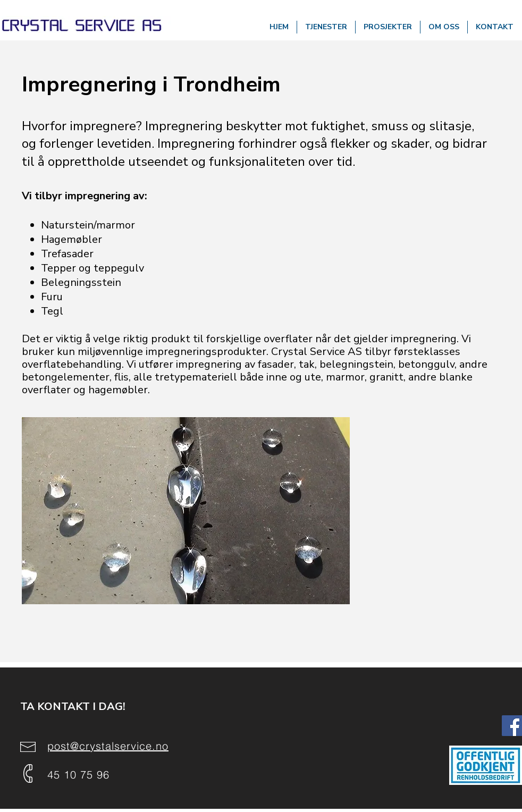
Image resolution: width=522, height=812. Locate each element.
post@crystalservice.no (108, 746)
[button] (326, 27)
